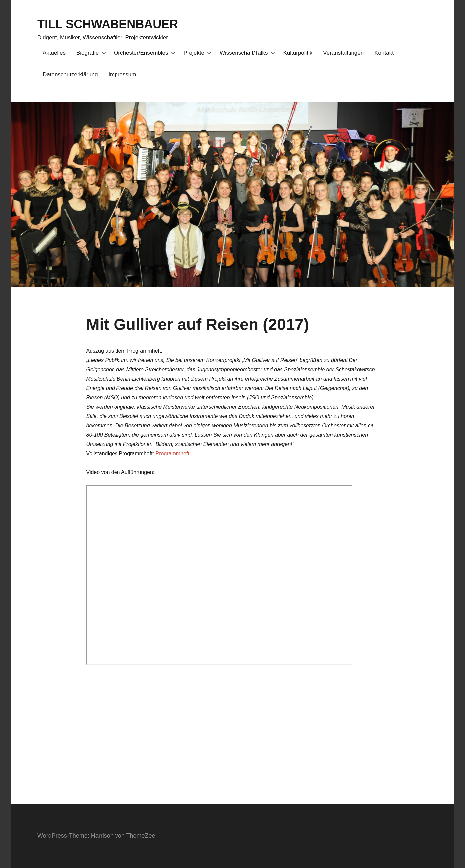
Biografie (90, 53)
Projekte (196, 53)
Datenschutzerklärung (70, 74)
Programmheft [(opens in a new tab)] (173, 453)
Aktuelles (54, 53)
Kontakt (384, 53)
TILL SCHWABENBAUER (108, 24)
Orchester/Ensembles (143, 53)
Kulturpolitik (298, 53)
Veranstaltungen (343, 53)
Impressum (122, 74)
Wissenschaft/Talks (246, 53)
